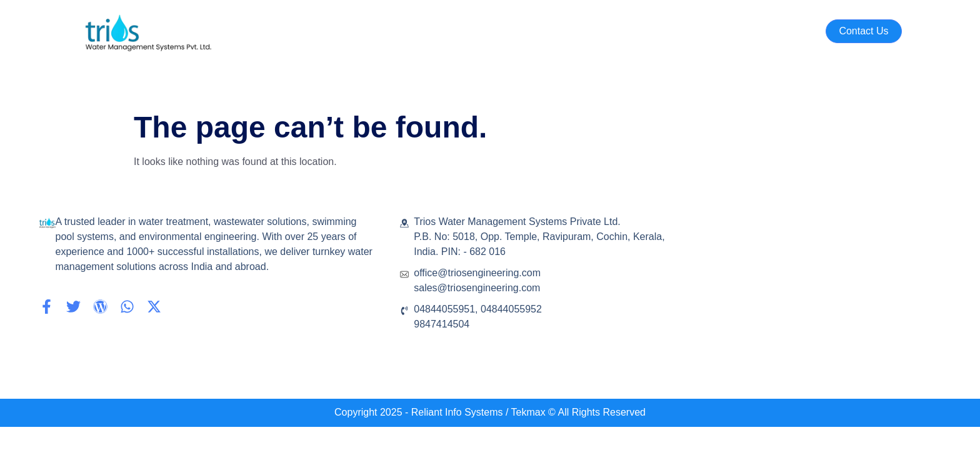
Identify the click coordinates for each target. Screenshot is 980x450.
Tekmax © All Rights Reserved (577, 412)
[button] (863, 31)
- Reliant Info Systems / (457, 412)
